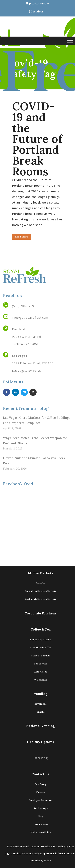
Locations (36, 12)
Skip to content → (37, 3)
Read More (21, 237)
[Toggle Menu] (70, 40)
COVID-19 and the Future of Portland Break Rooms (37, 139)
